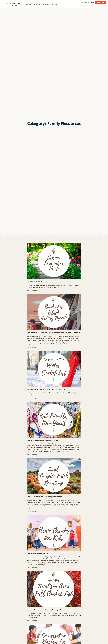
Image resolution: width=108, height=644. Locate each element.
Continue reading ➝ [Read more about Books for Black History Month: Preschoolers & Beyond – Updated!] (32, 347)
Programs (37, 4)
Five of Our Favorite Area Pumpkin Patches (44, 497)
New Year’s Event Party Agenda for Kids (43, 440)
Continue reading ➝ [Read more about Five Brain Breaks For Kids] (32, 568)
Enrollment (46, 4)
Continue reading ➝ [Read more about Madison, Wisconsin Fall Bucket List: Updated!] (32, 620)
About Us (29, 4)
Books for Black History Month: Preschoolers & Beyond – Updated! (53, 333)
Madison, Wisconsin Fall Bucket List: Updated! (45, 610)
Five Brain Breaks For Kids (37, 553)
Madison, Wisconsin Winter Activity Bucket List (46, 389)
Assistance (55, 4)
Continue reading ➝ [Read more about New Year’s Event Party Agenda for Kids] (32, 455)
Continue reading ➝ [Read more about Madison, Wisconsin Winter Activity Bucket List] (32, 398)
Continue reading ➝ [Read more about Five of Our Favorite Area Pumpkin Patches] (32, 511)
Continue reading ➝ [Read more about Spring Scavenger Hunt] (32, 290)
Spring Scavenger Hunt (36, 282)
